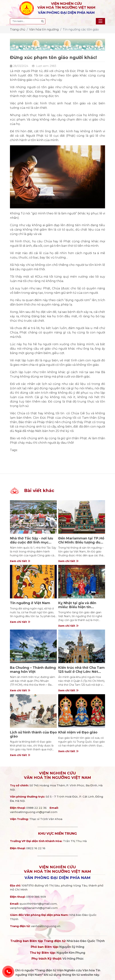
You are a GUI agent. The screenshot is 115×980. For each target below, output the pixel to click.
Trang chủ (18, 29)
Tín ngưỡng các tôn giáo (81, 29)
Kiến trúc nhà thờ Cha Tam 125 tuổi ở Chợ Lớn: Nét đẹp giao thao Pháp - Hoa (81, 672)
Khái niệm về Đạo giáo (78, 732)
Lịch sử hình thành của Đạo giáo (33, 734)
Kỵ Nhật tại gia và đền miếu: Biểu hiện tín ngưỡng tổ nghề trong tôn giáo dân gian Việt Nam (81, 609)
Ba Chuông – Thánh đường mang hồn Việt (33, 670)
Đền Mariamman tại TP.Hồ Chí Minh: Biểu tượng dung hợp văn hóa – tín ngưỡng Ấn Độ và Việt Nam (82, 544)
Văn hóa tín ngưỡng (44, 29)
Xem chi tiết (20, 561)
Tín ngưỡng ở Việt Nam (30, 603)
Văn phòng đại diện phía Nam (57, 878)
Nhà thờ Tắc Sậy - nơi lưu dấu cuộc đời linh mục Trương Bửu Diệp (32, 542)
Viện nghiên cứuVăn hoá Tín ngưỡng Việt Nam (57, 775)
